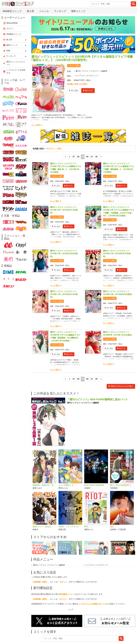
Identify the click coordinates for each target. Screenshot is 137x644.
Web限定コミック (14, 20)
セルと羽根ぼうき (66, 471)
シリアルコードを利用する (16, 57)
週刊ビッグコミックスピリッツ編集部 (91, 57)
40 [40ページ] (87, 143)
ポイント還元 (75, 51)
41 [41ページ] (92, 143)
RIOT (86, 512)
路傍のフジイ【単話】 (42, 512)
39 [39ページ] (83, 143)
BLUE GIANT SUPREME (94, 471)
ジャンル (73, 631)
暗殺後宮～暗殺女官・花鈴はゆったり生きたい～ (44, 471)
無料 (84, 631)
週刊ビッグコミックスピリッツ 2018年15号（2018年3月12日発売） (64, 196)
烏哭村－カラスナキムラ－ (70, 512)
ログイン (63, 568)
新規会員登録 (12, 9)
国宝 (112, 512)
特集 (62, 631)
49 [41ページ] (96, 143)
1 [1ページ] (69, 143)
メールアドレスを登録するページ (92, 590)
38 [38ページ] (78, 143)
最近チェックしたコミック (102, 631)
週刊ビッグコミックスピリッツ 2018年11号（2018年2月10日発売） (64, 280)
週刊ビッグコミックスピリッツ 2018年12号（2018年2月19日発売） (117, 239)
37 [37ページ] (74, 143)
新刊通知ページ (66, 580)
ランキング (50, 631)
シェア (71, 595)
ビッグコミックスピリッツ (87, 61)
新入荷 (37, 631)
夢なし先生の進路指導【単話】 (122, 471)
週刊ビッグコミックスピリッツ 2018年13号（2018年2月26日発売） (64, 239)
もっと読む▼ (37, 111)
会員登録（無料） (41, 568)
